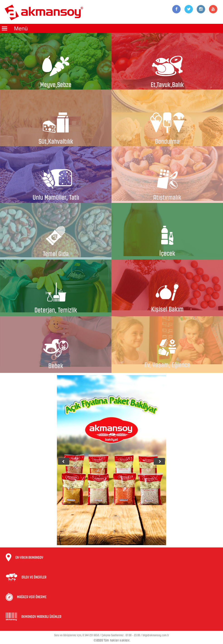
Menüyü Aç (5, 28)
